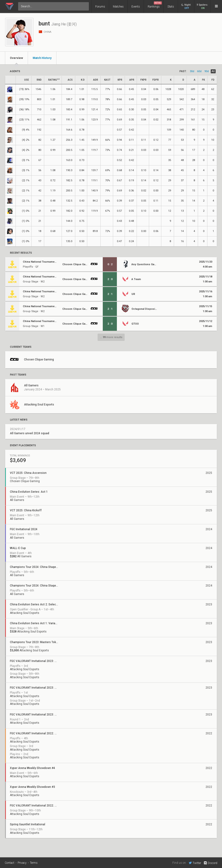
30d (192, 71)
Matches (118, 7)
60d (199, 71)
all (213, 71)
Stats (171, 7)
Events (136, 7)
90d (207, 71)
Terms (34, 863)
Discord (210, 863)
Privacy (22, 863)
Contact (10, 863)
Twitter (195, 863)
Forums (100, 7)
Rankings (155, 5)
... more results (111, 337)
